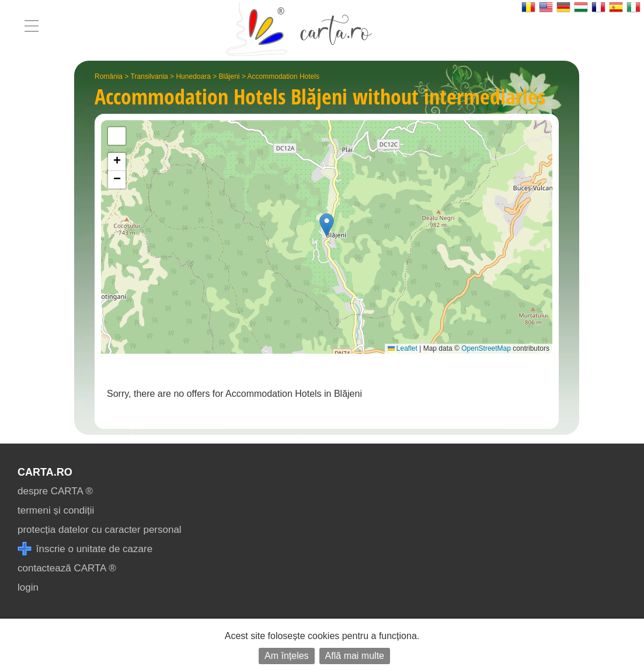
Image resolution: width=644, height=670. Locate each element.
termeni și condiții (56, 510)
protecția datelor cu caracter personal (100, 530)
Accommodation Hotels (283, 76)
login (28, 587)
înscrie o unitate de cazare (85, 549)
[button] (327, 225)
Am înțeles (287, 656)
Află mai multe (355, 656)
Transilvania (149, 76)
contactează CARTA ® (67, 568)
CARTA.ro (45, 472)
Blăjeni (229, 76)
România (109, 76)
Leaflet (403, 348)
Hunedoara (193, 76)
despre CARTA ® (55, 491)
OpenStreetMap (486, 348)
